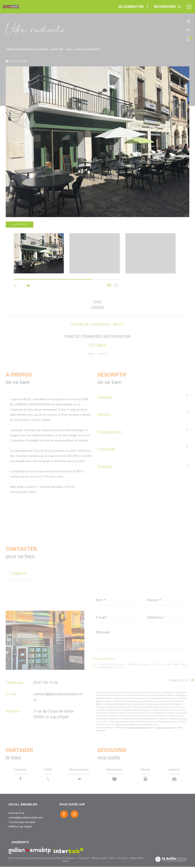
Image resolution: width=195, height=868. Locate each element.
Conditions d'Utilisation (165, 728)
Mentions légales (99, 859)
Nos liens (123, 859)
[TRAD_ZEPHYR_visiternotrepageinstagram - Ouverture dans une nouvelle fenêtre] (74, 815)
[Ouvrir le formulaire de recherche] (168, 7)
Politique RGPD (136, 859)
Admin (113, 859)
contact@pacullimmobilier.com (26, 819)
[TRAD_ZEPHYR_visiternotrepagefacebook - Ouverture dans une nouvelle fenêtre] (63, 815)
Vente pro (57, 49)
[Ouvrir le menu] (189, 7)
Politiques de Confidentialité (139, 728)
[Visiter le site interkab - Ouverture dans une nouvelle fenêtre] (69, 852)
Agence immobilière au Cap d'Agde (27, 49)
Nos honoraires (69, 859)
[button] (28, 286)
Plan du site (84, 859)
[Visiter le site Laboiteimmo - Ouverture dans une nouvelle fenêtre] (171, 861)
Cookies (66, 862)
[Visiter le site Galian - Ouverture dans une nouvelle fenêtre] (30, 852)
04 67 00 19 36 (46, 683)
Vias (69, 49)
